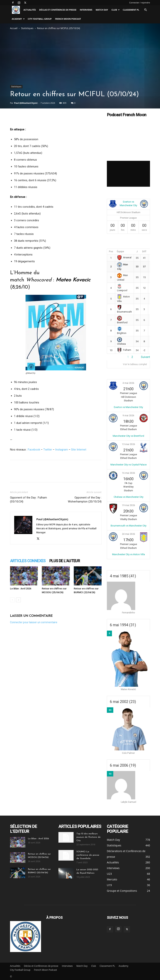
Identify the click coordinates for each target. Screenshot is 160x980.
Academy (18, 19)
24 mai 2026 (129, 534)
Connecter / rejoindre (140, 3)
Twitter (48, 450)
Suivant (145, 357)
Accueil (14, 28)
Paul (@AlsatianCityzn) (26, 103)
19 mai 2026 (129, 505)
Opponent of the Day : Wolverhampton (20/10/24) (85, 500)
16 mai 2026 (129, 473)
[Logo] (16, 10)
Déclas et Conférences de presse (58, 10)
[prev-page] (12, 600)
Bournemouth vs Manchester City (129, 526)
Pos (111, 252)
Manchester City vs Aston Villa (129, 554)
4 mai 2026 (128, 383)
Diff (144, 252)
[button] (145, 10)
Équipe (120, 252)
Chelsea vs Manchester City (129, 497)
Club (116, 10)
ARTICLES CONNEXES (28, 561)
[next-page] (18, 600)
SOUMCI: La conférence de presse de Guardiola (88, 855)
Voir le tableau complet (135, 364)
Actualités (30, 10)
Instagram (62, 450)
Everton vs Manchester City (128, 407)
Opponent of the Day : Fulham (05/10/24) (28, 500)
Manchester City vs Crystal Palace (129, 465)
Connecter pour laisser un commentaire (34, 622)
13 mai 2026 (129, 444)
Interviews (86, 10)
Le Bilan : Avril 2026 (21, 589)
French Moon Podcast (68, 19)
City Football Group (40, 19)
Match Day (102, 10)
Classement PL (131, 10)
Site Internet (79, 450)
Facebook (34, 450)
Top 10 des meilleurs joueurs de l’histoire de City (89, 837)
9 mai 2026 (128, 416)
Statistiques (27, 28)
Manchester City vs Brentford (128, 436)
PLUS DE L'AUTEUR (65, 561)
